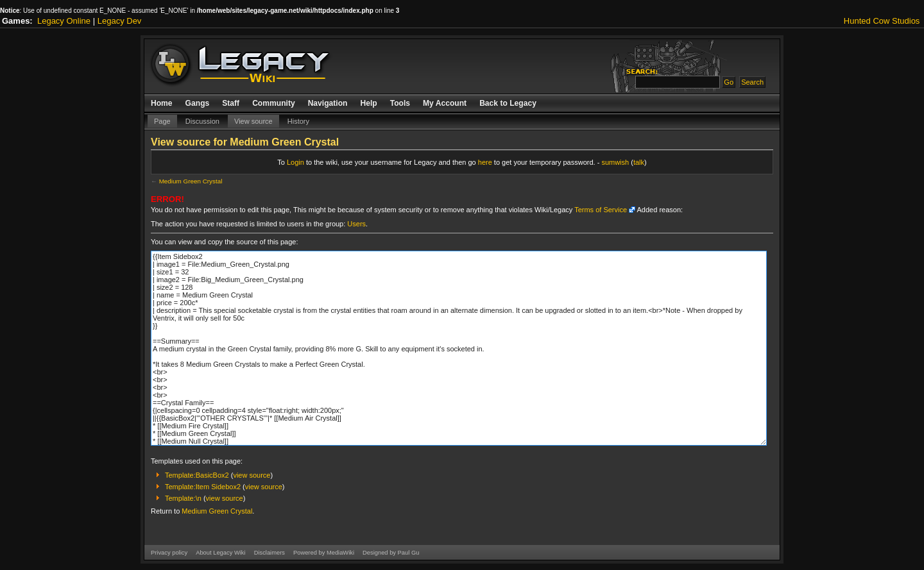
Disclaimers (269, 553)
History (298, 121)
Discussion (202, 121)
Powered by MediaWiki (324, 553)
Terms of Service (601, 210)
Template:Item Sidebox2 (203, 487)
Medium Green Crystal (191, 181)
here (485, 162)
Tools (400, 103)
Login (295, 162)
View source (253, 121)
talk (639, 162)
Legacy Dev (120, 21)
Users (356, 224)
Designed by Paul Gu (391, 553)
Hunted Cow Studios (882, 21)
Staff (231, 103)
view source (252, 475)
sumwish (615, 162)
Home (162, 103)
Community (274, 103)
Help (368, 103)
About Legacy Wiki (220, 553)
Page (162, 121)
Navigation (328, 103)
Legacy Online (64, 21)
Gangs (198, 103)
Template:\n (183, 498)
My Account (445, 103)
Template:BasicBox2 (197, 475)
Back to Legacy (508, 103)
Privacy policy (169, 553)
